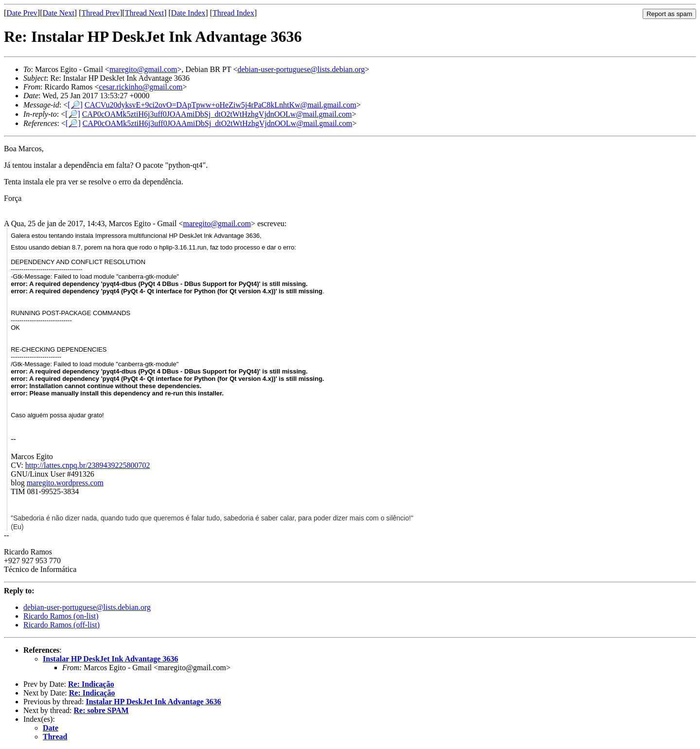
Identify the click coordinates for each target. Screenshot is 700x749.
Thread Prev (100, 13)
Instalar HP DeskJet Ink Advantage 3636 (110, 659)
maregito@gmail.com (143, 69)
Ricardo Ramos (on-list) (61, 616)
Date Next (59, 13)
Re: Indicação (91, 684)
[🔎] (75, 105)
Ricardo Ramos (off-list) (61, 625)
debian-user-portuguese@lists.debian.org (301, 69)
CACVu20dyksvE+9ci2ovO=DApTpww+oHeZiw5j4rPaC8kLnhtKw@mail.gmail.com (220, 105)
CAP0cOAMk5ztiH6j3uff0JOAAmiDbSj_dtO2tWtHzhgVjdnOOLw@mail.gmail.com (217, 114)
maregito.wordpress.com (65, 483)
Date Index (188, 13)
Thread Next (144, 13)
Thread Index (233, 13)
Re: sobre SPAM (101, 710)
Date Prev (22, 13)
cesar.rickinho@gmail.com (141, 87)
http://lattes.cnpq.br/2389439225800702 (88, 465)
